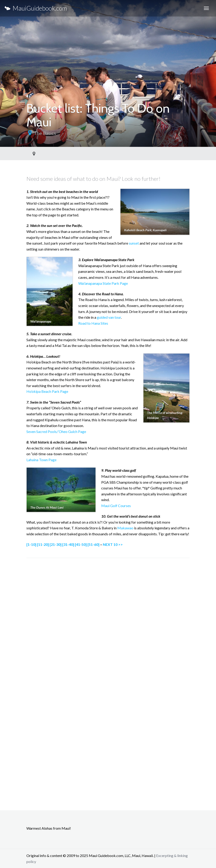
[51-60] (93, 544)
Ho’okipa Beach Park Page (47, 391)
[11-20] (43, 544)
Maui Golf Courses (116, 506)
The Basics (45, 133)
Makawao (125, 528)
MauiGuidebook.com (36, 8)
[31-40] (68, 544)
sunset (134, 243)
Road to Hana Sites (93, 323)
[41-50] (81, 544)
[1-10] (31, 544)
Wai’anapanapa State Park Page (103, 283)
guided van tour (109, 317)
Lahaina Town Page (41, 460)
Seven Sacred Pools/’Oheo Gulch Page (56, 431)
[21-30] (56, 544)
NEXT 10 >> (113, 544)
